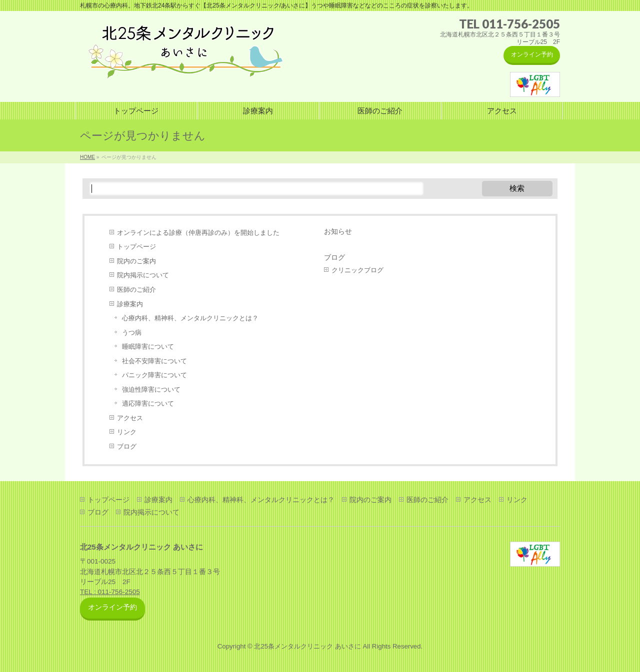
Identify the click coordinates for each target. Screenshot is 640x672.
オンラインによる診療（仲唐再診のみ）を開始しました (198, 233)
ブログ (127, 446)
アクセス (130, 418)
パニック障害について (154, 375)
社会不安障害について (154, 361)
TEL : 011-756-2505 (110, 592)
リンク (127, 432)
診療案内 (130, 304)
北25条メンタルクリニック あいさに (307, 646)
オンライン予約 (532, 54)
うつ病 (132, 333)
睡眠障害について (148, 346)
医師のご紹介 (136, 290)
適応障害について (148, 403)
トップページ (136, 247)
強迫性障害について (151, 389)
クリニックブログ (357, 270)
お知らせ (338, 231)
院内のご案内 (136, 261)
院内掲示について (143, 275)
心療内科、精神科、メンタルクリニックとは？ (190, 318)
